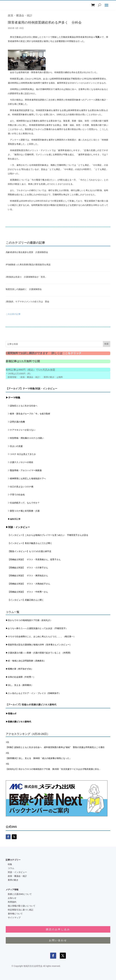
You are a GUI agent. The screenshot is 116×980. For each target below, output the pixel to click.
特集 (10, 864)
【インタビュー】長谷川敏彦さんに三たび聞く (29, 543)
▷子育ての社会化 (16, 495)
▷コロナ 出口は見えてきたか (21, 454)
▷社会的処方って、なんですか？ (24, 503)
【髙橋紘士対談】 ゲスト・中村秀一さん (27, 592)
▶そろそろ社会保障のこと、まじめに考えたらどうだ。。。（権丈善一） (41, 636)
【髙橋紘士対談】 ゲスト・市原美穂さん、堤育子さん (33, 559)
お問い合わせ (58, 940)
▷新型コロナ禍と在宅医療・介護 (23, 511)
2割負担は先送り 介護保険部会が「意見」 (26, 277)
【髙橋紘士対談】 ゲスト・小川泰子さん (27, 568)
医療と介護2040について (20, 894)
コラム (11, 868)
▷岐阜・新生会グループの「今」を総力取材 (28, 414)
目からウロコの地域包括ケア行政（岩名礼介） (30, 620)
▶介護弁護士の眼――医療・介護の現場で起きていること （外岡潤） (39, 653)
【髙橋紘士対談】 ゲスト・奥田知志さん (27, 576)
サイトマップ (14, 918)
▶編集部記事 (13, 519)
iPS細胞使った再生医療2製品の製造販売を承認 (28, 265)
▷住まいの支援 (14, 446)
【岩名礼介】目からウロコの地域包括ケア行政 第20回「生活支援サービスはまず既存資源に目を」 (53, 769)
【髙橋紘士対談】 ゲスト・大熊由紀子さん (28, 584)
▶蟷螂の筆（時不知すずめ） (19, 669)
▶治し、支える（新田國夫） (19, 685)
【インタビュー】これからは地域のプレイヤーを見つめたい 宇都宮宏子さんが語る (47, 535)
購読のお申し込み (58, 929)
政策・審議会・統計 (20, 15)
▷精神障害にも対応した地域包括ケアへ (26, 478)
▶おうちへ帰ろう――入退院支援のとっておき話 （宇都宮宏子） (37, 628)
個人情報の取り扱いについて (22, 906)
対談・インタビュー (17, 872)
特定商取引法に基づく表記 (21, 910)
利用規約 (12, 902)
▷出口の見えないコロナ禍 (19, 487)
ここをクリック (72, 353)
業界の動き (13, 880)
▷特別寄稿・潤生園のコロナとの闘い (25, 438)
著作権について (15, 914)
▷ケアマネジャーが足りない (21, 430)
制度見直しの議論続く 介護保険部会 (24, 289)
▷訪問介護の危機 (15, 422)
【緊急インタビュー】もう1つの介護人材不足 (29, 551)
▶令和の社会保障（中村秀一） (21, 677)
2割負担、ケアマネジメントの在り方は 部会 (27, 302)
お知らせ (12, 898)
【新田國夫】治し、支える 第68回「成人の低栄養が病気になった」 (39, 758)
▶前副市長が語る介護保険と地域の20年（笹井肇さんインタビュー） (39, 645)
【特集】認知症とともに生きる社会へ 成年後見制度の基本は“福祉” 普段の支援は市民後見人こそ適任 (55, 747)
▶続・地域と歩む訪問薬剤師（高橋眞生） (26, 661)
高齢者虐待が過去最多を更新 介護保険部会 (27, 252)
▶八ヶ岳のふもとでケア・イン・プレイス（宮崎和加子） (33, 693)
